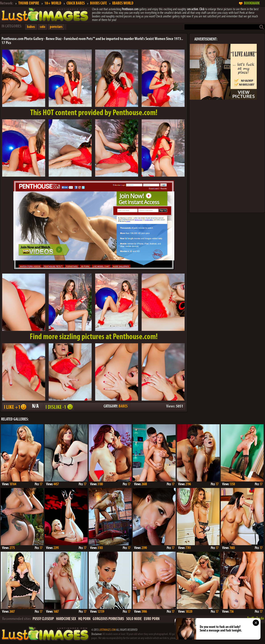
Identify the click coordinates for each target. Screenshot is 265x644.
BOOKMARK (252, 3)
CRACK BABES (76, 3)
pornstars (56, 27)
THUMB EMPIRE (29, 3)
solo (42, 27)
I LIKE (15, 406)
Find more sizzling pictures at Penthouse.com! (94, 337)
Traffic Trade (256, 619)
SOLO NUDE (134, 619)
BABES (123, 406)
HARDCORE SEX (66, 619)
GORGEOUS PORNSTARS (108, 619)
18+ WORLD (53, 3)
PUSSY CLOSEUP (43, 619)
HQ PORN (84, 619)
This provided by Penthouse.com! (94, 113)
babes (31, 27)
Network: (6, 3)
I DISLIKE (59, 406)
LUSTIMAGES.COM (107, 630)
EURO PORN (152, 619)
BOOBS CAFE (98, 3)
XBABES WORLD (123, 3)
